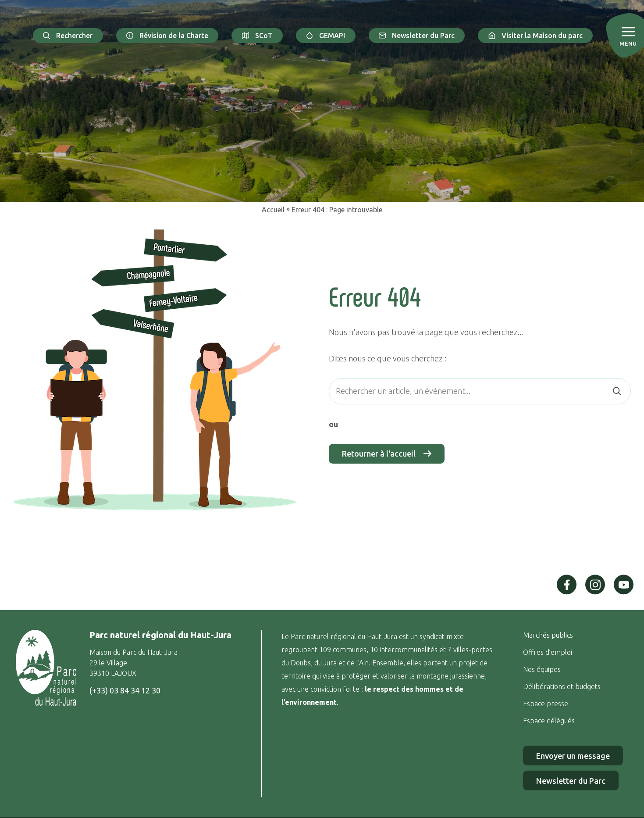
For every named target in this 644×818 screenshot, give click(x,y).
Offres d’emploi (548, 652)
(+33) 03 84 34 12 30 (125, 690)
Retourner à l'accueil (387, 454)
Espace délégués (550, 721)
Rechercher (68, 36)
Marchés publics (548, 635)
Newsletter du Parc (417, 36)
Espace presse (546, 704)
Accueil (273, 210)
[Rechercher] (617, 391)
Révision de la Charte (167, 36)
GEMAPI (326, 36)
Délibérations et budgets (562, 686)
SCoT (257, 36)
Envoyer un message (573, 756)
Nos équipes (542, 669)
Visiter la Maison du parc (535, 36)
